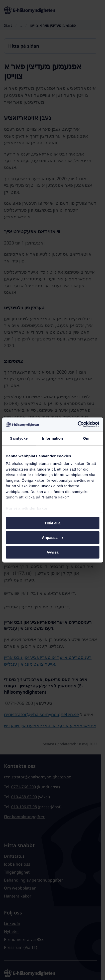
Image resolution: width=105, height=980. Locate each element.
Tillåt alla (53, 523)
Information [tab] (53, 438)
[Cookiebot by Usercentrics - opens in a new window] (77, 424)
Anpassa (53, 537)
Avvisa (53, 552)
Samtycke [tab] (19, 438)
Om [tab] (86, 438)
